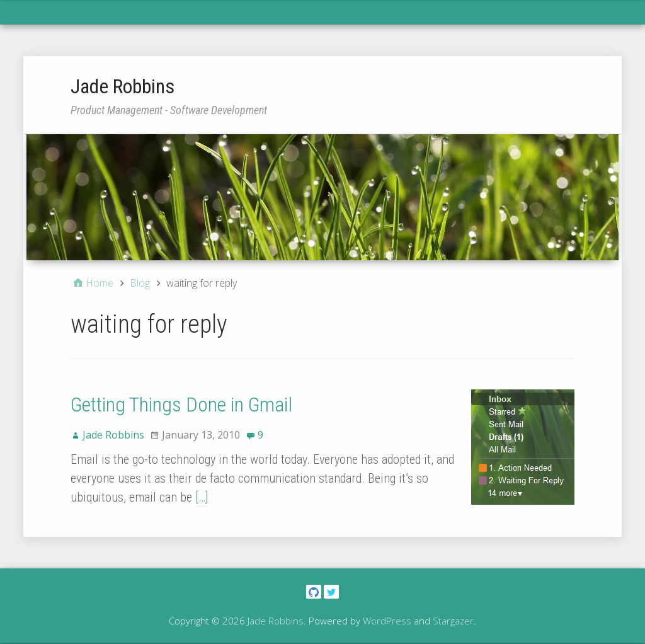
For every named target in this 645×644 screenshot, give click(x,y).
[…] (202, 497)
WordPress (387, 621)
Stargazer (453, 621)
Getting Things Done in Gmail (181, 405)
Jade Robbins (123, 86)
